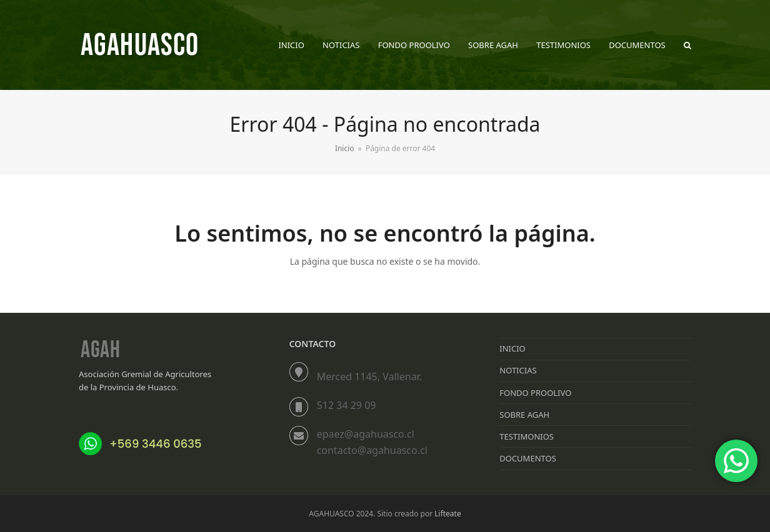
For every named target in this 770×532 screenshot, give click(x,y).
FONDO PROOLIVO (535, 393)
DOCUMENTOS (528, 458)
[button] (687, 45)
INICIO (512, 348)
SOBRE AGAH (524, 415)
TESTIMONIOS (527, 436)
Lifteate (447, 514)
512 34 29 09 (347, 405)
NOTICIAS (518, 370)
